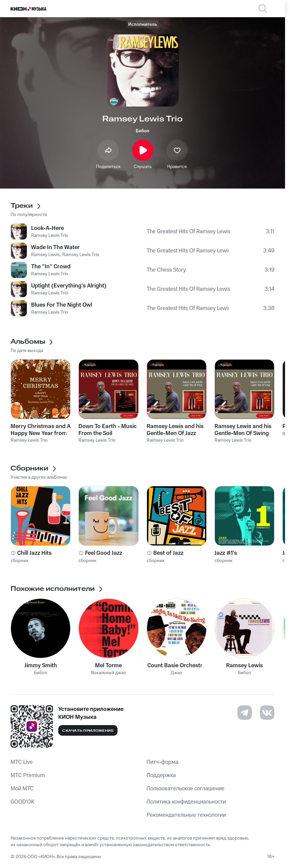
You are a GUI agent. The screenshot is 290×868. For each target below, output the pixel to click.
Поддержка (161, 775)
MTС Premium (28, 775)
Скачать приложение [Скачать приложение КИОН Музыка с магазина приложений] (88, 731)
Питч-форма (163, 762)
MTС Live (22, 762)
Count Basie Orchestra (177, 666)
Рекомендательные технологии (186, 815)
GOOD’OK (23, 802)
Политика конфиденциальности (186, 802)
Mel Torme (108, 666)
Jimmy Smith (41, 666)
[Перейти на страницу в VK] (267, 713)
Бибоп (143, 131)
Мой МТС (22, 789)
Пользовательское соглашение (186, 789)
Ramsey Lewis (244, 666)
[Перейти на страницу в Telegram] (245, 713)
